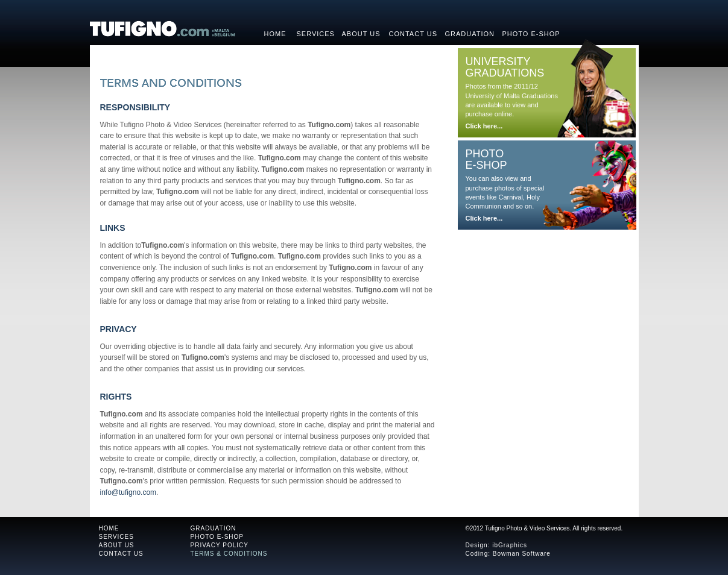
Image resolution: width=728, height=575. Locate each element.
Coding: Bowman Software (508, 554)
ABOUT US (117, 545)
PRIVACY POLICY (220, 545)
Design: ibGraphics (496, 545)
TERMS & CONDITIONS (229, 554)
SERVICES (116, 537)
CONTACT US (121, 554)
